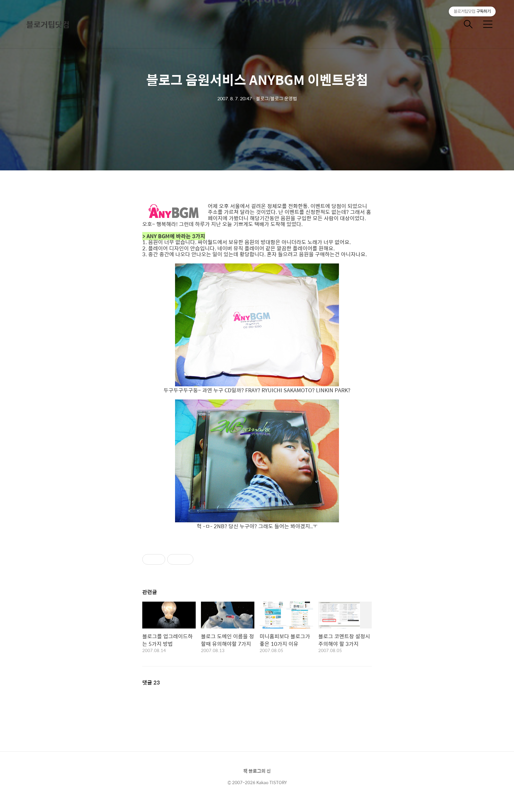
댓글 (151, 682)
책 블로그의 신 (257, 771)
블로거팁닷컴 (48, 24)
